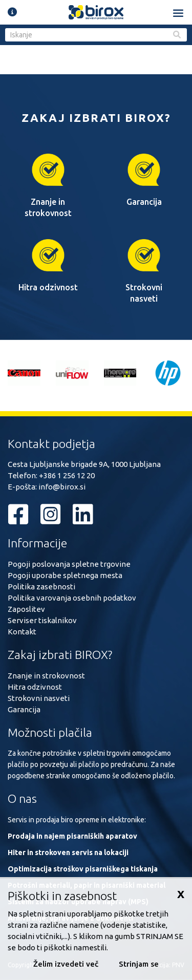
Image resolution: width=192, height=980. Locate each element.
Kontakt (22, 632)
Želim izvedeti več (66, 964)
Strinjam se (139, 964)
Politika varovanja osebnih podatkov (72, 598)
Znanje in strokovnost (46, 676)
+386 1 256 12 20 (67, 475)
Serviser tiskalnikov (42, 620)
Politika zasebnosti (41, 587)
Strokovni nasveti (39, 698)
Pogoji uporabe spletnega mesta (65, 575)
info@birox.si (62, 487)
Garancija (24, 709)
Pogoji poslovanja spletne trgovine (69, 564)
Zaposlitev (26, 609)
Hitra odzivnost (35, 687)
